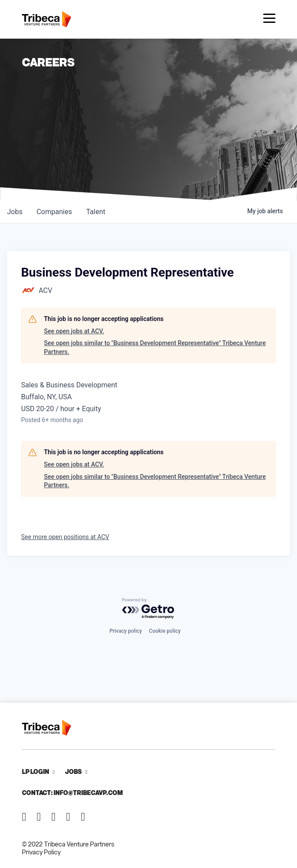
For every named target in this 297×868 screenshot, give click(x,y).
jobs (15, 212)
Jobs (73, 771)
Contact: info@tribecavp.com (72, 793)
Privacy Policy (41, 852)
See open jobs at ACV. (74, 331)
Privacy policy (126, 631)
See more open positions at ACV (65, 537)
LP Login (36, 771)
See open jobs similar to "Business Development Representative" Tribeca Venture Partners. (155, 347)
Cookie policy (165, 631)
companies (54, 212)
